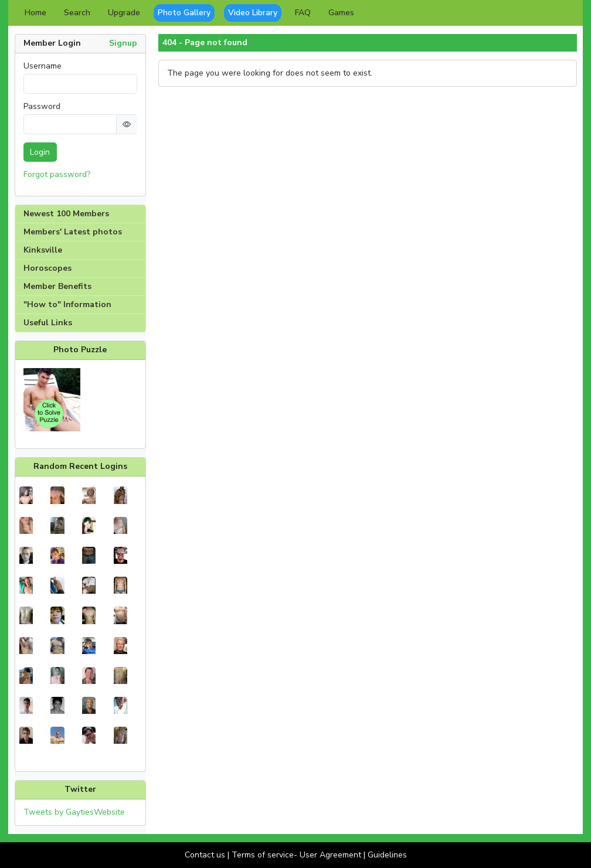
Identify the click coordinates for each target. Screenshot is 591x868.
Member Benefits (57, 286)
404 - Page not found (205, 43)
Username (43, 66)
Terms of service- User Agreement (296, 855)
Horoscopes (47, 268)
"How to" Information (67, 304)
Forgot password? (57, 174)
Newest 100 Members (66, 214)
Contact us (205, 855)
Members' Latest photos (73, 232)
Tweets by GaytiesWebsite (74, 812)
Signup (123, 43)
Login (40, 152)
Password (42, 107)
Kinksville (43, 250)
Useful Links (48, 323)
